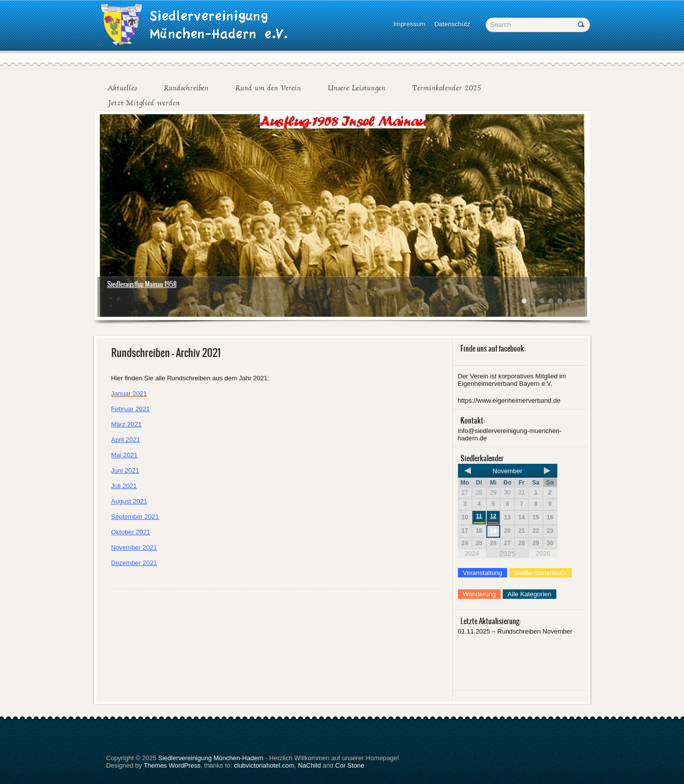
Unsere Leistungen (357, 88)
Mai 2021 (124, 455)
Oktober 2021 (131, 532)
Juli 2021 (124, 486)
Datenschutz (452, 24)
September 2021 (135, 517)
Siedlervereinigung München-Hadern (211, 758)
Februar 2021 (131, 409)
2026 (543, 553)
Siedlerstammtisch (540, 573)
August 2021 (129, 501)
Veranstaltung (483, 573)
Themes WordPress (172, 765)
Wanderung (480, 594)
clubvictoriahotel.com (264, 765)
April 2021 (126, 440)
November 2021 (134, 547)
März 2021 (126, 424)
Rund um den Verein (268, 88)
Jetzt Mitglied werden (144, 103)
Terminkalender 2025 (447, 88)
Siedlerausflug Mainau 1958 (142, 284)
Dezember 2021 (134, 563)
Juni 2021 (125, 470)
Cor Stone (350, 765)
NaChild (309, 765)
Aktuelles (122, 88)
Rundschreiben (186, 88)
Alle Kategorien (530, 594)
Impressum (409, 24)
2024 (472, 553)
